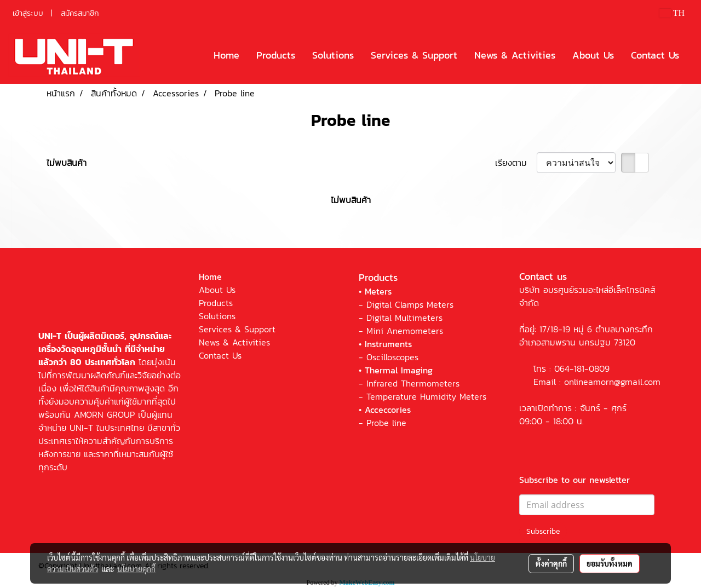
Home (226, 55)
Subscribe (543, 531)
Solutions (333, 55)
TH (672, 13)
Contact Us (655, 55)
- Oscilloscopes (389, 357)
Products (276, 55)
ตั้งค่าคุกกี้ (551, 563)
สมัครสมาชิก (80, 13)
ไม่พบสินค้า (67, 163)
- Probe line (383, 423)
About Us (593, 55)
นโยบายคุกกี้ (136, 569)
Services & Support (414, 55)
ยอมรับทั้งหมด (610, 563)
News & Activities (515, 55)
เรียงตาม (516, 163)
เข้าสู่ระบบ (28, 13)
